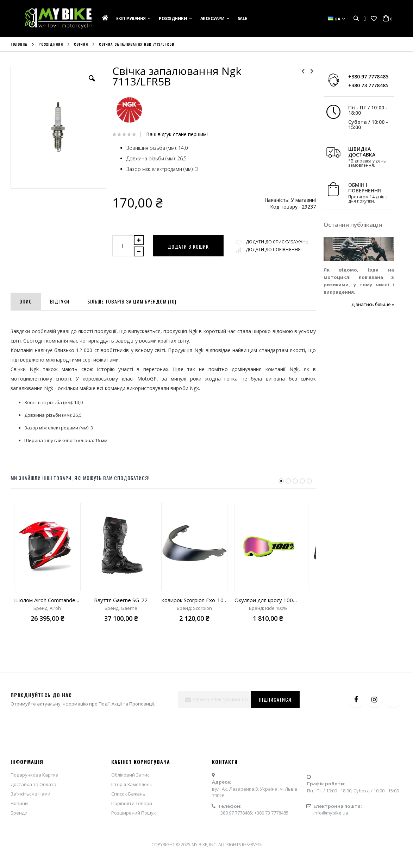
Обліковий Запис (130, 800)
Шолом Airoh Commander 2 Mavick (47, 626)
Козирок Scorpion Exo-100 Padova (195, 626)
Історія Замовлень (132, 810)
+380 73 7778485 (357, 85)
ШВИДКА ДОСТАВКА (351, 152)
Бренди (19, 838)
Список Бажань (128, 819)
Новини (19, 829)
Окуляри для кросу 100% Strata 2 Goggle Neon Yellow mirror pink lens (268, 626)
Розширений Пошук (134, 838)
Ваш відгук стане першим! (173, 134)
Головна (19, 44)
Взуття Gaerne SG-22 (121, 626)
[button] (374, 19)
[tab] (26, 326)
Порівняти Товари (132, 829)
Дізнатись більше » (361, 304)
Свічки (81, 44)
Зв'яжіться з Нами (30, 819)
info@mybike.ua (331, 838)
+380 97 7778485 (357, 76)
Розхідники (51, 44)
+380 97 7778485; (236, 838)
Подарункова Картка (35, 800)
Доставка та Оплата (33, 810)
